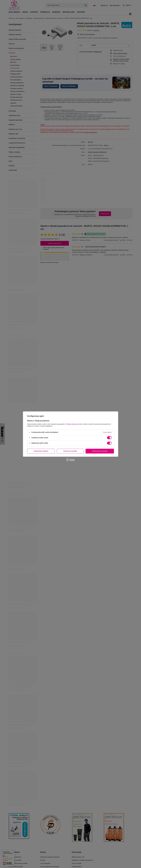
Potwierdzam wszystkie (100, 451)
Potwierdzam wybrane (41, 451)
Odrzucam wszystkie (70, 451)
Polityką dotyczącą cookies (74, 424)
